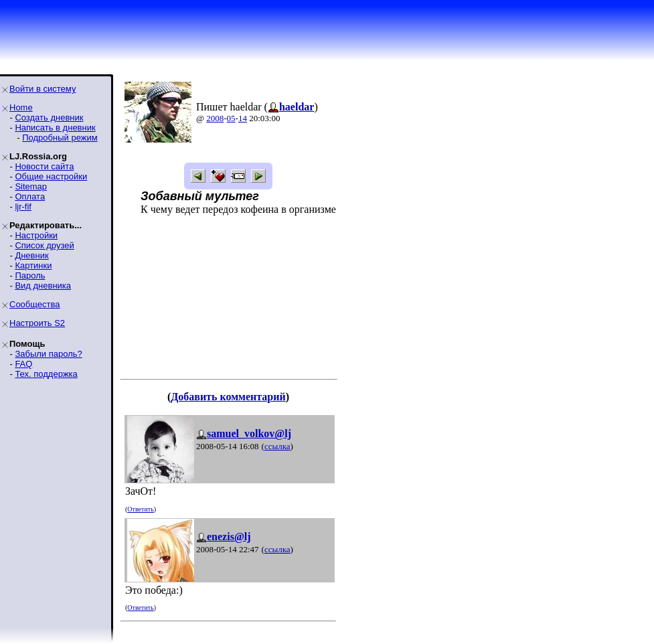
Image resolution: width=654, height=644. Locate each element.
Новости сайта (44, 166)
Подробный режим (60, 138)
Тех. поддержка (46, 374)
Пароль (30, 275)
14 (243, 118)
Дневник (31, 255)
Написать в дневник (55, 128)
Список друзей (44, 245)
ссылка (277, 446)
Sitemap (31, 186)
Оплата (30, 196)
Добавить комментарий (228, 397)
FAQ (23, 364)
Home (21, 107)
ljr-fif (23, 207)
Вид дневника (43, 286)
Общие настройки (51, 176)
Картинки (33, 265)
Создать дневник (49, 117)
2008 (215, 118)
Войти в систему (43, 89)
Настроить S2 (37, 323)
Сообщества (35, 304)
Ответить (140, 509)
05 (231, 118)
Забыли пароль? (48, 354)
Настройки (36, 235)
